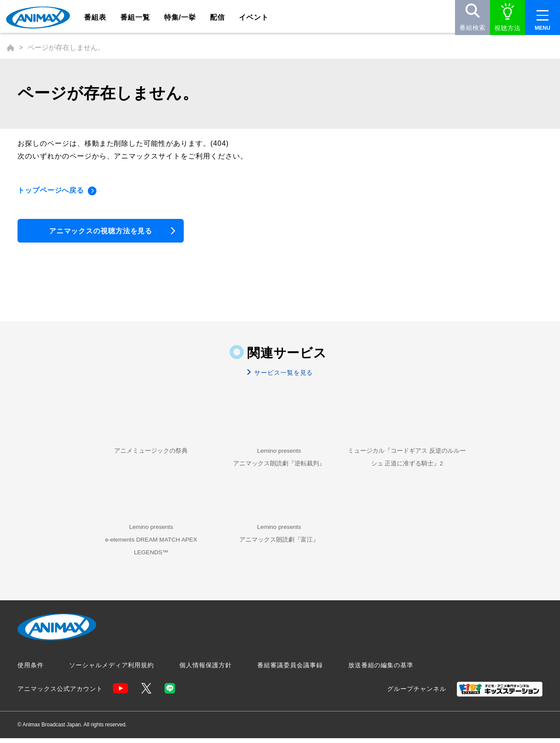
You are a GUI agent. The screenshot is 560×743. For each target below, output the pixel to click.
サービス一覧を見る (283, 375)
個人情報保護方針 (206, 670)
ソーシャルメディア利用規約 (112, 670)
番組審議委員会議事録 (290, 670)
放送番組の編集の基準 (381, 670)
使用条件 (31, 670)
